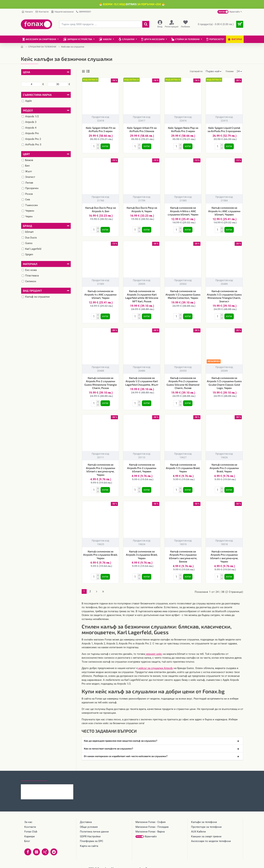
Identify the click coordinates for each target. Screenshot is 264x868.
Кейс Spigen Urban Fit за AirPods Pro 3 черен (101, 129)
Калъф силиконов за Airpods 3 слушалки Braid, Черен (142, 551)
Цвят (26, 154)
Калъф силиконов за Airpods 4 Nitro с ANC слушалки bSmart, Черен (183, 210)
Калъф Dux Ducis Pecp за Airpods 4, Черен (142, 209)
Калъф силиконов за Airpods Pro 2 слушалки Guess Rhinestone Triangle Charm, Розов (101, 381)
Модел (28, 110)
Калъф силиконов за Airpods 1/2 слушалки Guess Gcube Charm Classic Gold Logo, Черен (224, 381)
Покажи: (230, 71)
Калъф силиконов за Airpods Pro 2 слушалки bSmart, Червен (142, 465)
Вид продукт (32, 291)
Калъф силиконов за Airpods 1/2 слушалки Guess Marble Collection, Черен (183, 293)
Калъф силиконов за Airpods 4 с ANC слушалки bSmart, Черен (100, 293)
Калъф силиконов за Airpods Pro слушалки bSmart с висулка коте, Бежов (183, 553)
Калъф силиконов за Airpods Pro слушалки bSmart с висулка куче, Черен (224, 553)
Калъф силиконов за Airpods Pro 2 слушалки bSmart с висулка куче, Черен (101, 467)
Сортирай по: (191, 71)
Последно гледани (34, 772)
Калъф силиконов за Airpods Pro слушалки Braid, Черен (100, 551)
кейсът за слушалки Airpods (155, 663)
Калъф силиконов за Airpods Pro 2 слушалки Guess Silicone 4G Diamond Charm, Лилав (183, 381)
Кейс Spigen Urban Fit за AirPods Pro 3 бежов (142, 129)
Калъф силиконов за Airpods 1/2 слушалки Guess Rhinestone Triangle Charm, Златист (224, 295)
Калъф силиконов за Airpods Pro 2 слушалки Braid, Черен (224, 465)
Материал (30, 264)
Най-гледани (59, 772)
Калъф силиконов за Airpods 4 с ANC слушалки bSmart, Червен (224, 210)
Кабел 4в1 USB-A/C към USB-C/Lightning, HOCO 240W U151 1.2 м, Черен (54, 782)
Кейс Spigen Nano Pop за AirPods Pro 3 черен (183, 129)
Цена (26, 72)
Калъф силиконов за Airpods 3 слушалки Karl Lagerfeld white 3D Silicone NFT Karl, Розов (142, 295)
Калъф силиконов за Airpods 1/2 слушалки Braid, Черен (183, 465)
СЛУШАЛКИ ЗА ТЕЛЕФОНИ (42, 47)
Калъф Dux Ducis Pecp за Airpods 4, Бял (100, 209)
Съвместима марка (37, 95)
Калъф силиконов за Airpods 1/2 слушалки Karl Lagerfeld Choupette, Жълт (142, 379)
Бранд (28, 226)
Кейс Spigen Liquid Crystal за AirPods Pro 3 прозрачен (224, 129)
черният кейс (154, 649)
